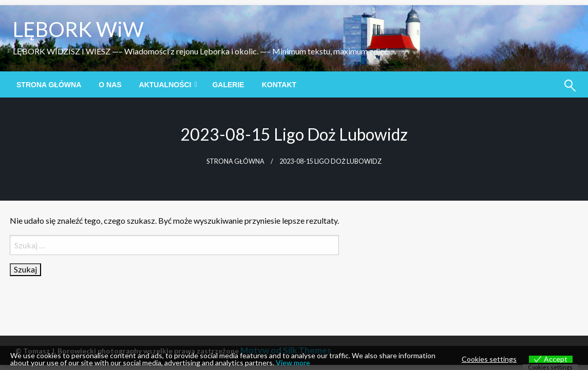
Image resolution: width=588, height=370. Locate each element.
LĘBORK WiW (78, 29)
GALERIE (228, 85)
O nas (110, 85)
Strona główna (49, 85)
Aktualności (165, 85)
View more (293, 363)
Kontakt (279, 85)
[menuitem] (49, 85)
